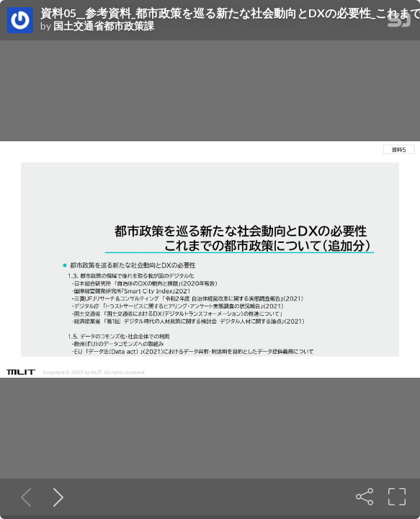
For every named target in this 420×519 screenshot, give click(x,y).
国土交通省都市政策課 (104, 26)
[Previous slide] (23, 497)
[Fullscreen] (397, 497)
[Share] (365, 497)
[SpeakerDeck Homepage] (399, 23)
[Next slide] (55, 497)
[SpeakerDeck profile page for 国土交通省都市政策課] (20, 21)
